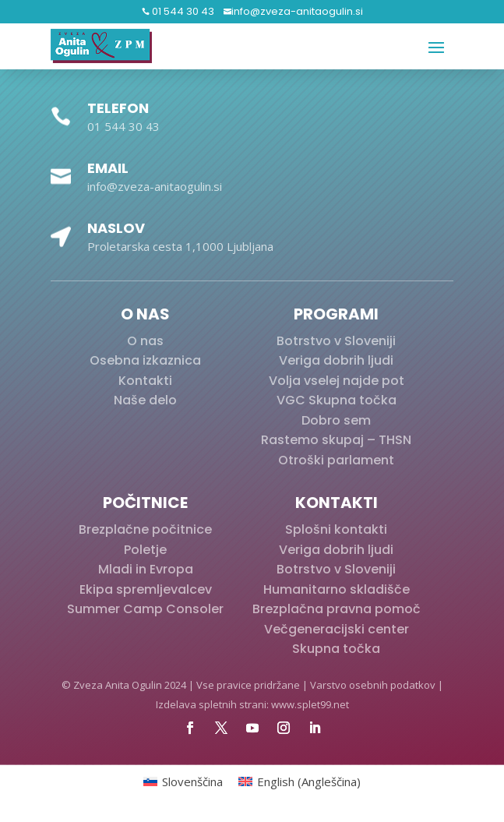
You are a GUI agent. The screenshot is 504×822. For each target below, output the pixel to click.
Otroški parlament (336, 460)
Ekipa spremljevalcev (146, 589)
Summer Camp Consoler (145, 609)
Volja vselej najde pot (337, 381)
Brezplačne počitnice (145, 529)
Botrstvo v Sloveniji (336, 341)
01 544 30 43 (182, 11)
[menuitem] (183, 782)
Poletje (145, 550)
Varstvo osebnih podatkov (373, 685)
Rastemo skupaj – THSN (336, 440)
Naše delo (145, 400)
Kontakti (145, 381)
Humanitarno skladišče (337, 589)
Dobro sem (336, 420)
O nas (145, 341)
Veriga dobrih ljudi (336, 360)
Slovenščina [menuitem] (192, 781)
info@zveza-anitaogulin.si (297, 11)
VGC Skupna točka (337, 400)
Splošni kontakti (336, 529)
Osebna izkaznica (145, 360)
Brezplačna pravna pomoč (337, 609)
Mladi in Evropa (146, 569)
